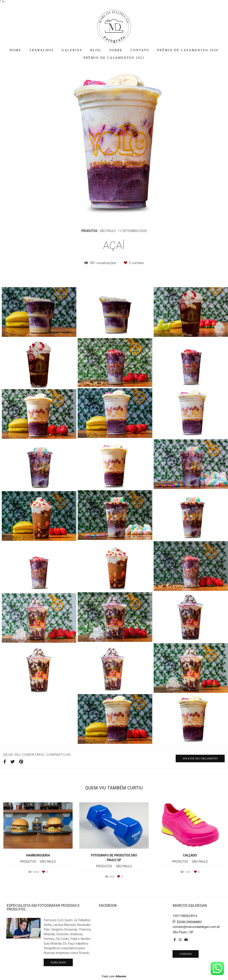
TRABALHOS (42, 50)
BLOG (96, 50)
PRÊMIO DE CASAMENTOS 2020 (188, 50)
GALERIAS (72, 50)
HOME (15, 50)
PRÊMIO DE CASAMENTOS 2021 (114, 58)
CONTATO (140, 50)
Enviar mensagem (189, 921)
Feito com (114, 976)
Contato (186, 954)
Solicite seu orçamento (200, 758)
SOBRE (116, 50)
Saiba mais (58, 962)
